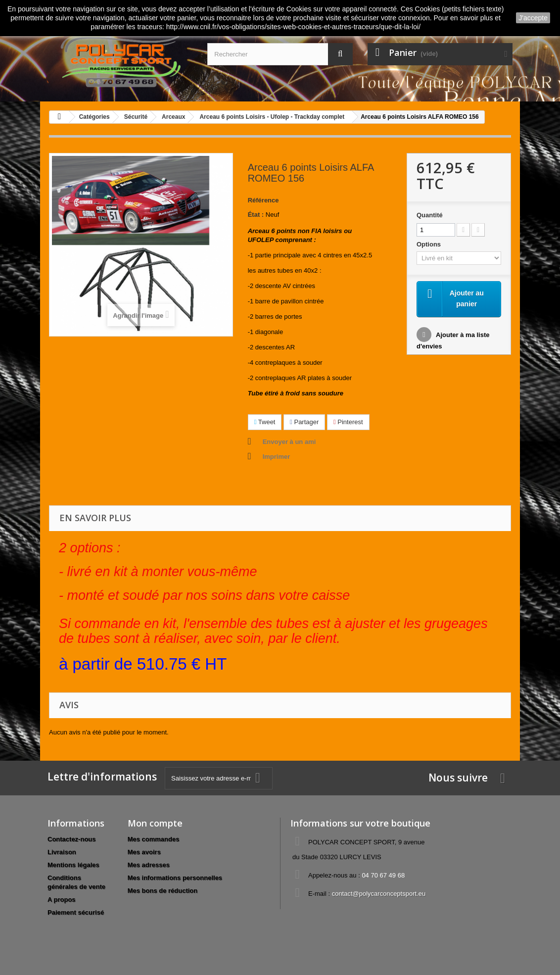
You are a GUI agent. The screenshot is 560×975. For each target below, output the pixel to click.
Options (430, 244)
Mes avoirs (144, 852)
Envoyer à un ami (289, 442)
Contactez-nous (72, 839)
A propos (62, 900)
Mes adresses (149, 865)
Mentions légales (73, 865)
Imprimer (277, 457)
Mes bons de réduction (163, 891)
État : (256, 215)
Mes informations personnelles (175, 878)
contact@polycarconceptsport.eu (379, 894)
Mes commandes (154, 839)
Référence (263, 200)
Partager (304, 422)
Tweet (265, 422)
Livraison (62, 852)
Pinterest (348, 422)
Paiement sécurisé (76, 912)
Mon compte (155, 823)
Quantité (430, 215)
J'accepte (533, 18)
